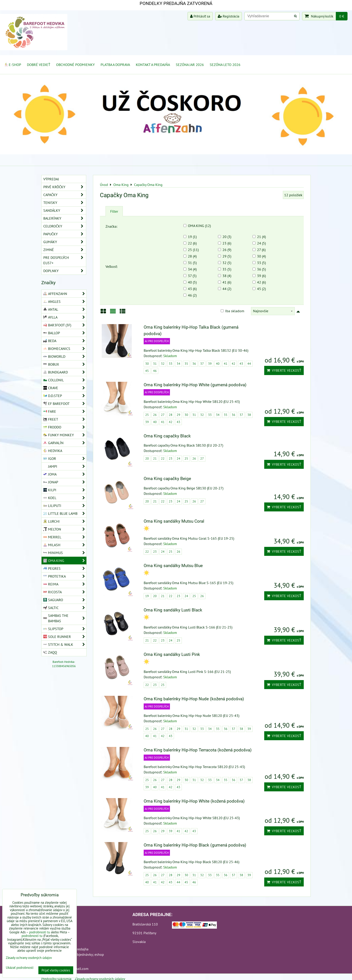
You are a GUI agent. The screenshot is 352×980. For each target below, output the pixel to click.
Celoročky (65, 226)
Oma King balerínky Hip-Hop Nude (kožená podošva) (194, 699)
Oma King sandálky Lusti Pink (172, 654)
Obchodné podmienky (75, 65)
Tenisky (65, 203)
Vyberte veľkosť (284, 370)
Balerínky (65, 218)
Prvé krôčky (65, 187)
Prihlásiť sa (200, 16)
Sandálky (65, 210)
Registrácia (229, 16)
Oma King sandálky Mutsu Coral (174, 521)
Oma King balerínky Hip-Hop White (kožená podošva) (194, 801)
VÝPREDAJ (51, 179)
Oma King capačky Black (167, 436)
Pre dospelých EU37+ (65, 260)
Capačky (65, 195)
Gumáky (65, 242)
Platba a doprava (115, 65)
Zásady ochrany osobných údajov (29, 958)
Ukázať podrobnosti (20, 968)
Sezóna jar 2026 (190, 65)
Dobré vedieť (39, 65)
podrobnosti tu (40, 932)
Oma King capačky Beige (167, 479)
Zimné (65, 250)
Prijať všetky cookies (56, 970)
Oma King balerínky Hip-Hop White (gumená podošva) (195, 385)
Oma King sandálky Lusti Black (173, 610)
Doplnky (65, 271)
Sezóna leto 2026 (225, 65)
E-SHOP (13, 65)
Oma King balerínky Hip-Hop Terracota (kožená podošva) (198, 750)
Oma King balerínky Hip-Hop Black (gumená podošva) (195, 845)
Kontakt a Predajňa (153, 65)
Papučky (65, 234)
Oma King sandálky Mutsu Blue (173, 566)
